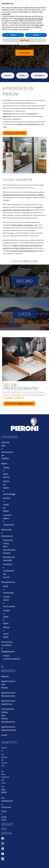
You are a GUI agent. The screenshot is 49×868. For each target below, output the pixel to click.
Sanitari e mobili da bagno (7, 505)
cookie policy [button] (6, 14)
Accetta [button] (36, 35)
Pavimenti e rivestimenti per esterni (9, 571)
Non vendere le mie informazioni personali (28, 18)
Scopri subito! (24, 53)
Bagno (23, 76)
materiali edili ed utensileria (13, 195)
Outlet (4, 735)
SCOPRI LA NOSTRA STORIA (15, 133)
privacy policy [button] (39, 25)
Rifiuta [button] (13, 35)
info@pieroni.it (7, 801)
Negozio (5, 676)
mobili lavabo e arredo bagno (23, 225)
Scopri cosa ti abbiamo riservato (19, 404)
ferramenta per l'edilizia (34, 195)
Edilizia (8, 76)
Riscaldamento (8, 582)
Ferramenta (39, 76)
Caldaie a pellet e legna (6, 617)
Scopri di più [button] (24, 40)
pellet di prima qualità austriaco (24, 251)
